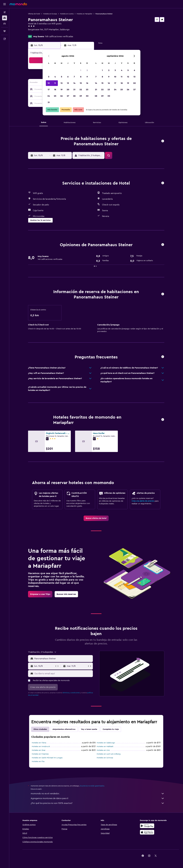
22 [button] (81, 90)
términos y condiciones (71, 693)
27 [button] (68, 96)
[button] (5, 4)
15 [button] (81, 83)
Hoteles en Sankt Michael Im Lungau (47, 758)
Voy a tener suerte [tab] (89, 729)
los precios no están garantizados (92, 786)
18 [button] (55, 90)
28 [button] (74, 96)
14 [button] (74, 83)
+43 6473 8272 (35, 33)
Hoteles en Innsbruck (41, 747)
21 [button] (74, 90)
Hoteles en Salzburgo (106, 743)
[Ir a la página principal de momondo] (18, 4)
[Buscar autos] (5, 24)
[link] (96, 518)
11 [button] (55, 83)
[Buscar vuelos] (5, 12)
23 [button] (87, 90)
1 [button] (81, 70)
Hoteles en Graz (39, 750)
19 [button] (62, 90)
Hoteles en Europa (50, 14)
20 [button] (68, 90)
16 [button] (87, 83)
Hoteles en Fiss (38, 761)
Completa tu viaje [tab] (111, 729)
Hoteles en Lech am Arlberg (109, 754)
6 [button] (68, 77)
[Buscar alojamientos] (5, 18)
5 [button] (62, 77)
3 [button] (49, 77)
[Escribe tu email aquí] (63, 674)
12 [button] (62, 83)
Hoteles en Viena (39, 743)
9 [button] (87, 77)
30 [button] (87, 96)
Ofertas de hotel (34, 14)
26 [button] (61, 96)
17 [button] (49, 90)
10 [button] (49, 83)
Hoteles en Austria (67, 14)
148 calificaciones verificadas (59, 36)
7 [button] (74, 77)
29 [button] (81, 96)
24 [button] (49, 96)
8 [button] (81, 77)
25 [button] (55, 96)
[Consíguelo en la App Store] (147, 832)
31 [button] (49, 102)
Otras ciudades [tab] (40, 729)
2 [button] (87, 70)
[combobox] (63, 659)
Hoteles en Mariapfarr (84, 14)
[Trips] (5, 31)
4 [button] (55, 77)
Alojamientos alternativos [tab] (64, 729)
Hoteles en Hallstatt (105, 747)
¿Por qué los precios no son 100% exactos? (98, 803)
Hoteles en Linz (103, 750)
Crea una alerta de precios (143, 501)
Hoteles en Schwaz (105, 758)
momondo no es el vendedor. (98, 794)
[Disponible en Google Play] (147, 826)
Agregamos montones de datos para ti (98, 798)
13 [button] (68, 83)
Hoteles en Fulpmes (40, 754)
